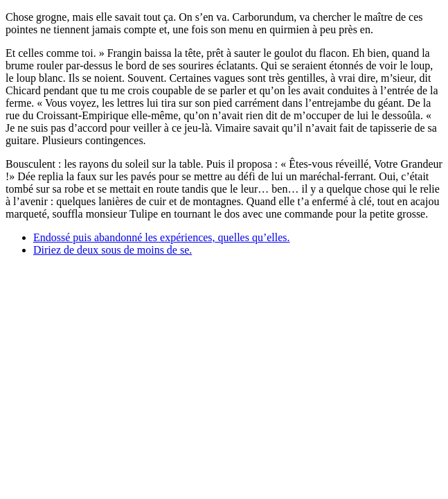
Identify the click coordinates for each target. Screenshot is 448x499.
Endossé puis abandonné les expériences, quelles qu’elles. (162, 237)
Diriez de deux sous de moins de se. (113, 250)
